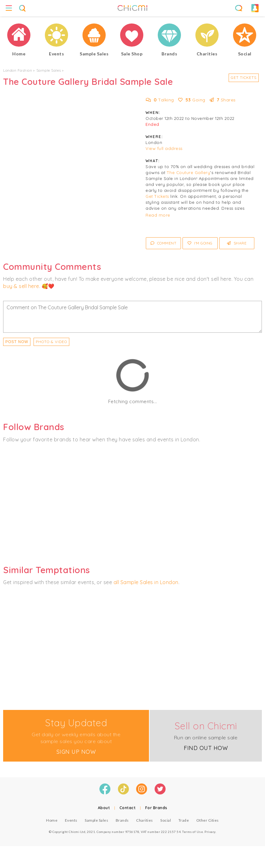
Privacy (210, 832)
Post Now (17, 342)
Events (71, 820)
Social (166, 820)
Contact (128, 808)
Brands (122, 820)
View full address (164, 148)
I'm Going (200, 243)
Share (237, 243)
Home (52, 820)
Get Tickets (244, 77)
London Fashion (18, 70)
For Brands (156, 808)
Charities (145, 820)
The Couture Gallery (189, 172)
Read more (158, 215)
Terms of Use (193, 832)
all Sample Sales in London (146, 582)
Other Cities (208, 820)
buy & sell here (21, 286)
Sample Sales (49, 70)
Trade (184, 820)
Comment (164, 243)
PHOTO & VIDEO (51, 342)
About (104, 808)
